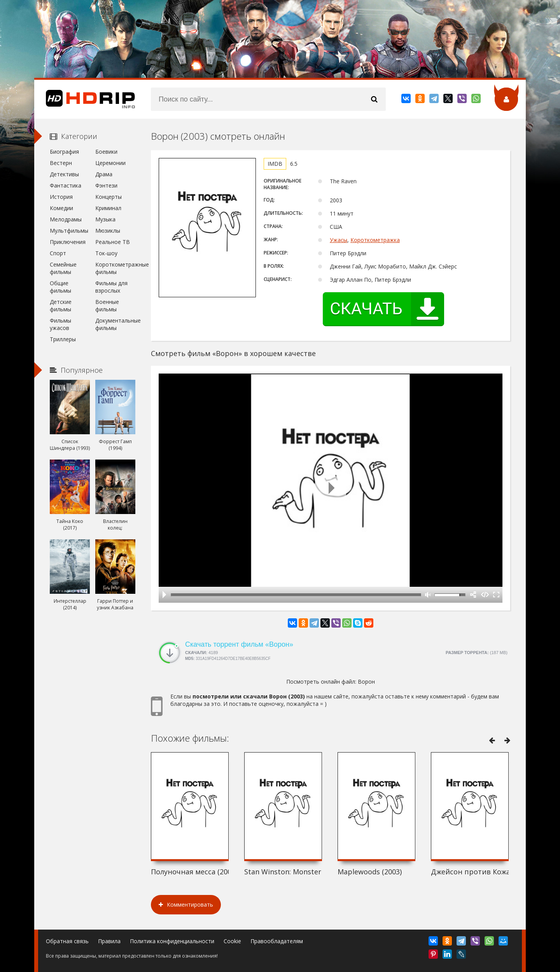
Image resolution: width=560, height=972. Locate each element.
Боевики (106, 152)
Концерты (108, 197)
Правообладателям (277, 941)
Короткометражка (375, 240)
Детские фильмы (61, 305)
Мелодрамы (66, 219)
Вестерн (61, 163)
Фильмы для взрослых (111, 287)
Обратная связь (67, 941)
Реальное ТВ (113, 242)
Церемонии (110, 163)
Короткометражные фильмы (115, 268)
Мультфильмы (69, 231)
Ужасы (339, 240)
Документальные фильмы (115, 324)
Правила (109, 941)
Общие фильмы (60, 287)
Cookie (232, 941)
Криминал (108, 208)
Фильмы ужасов (60, 324)
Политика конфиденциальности (172, 941)
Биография (64, 152)
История (61, 197)
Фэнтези (106, 185)
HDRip (85, 99)
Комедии (61, 208)
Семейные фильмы (63, 268)
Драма (104, 174)
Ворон (366, 682)
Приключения (68, 242)
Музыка (105, 219)
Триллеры (63, 339)
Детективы (64, 174)
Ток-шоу (106, 253)
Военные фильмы (107, 305)
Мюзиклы (108, 231)
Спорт (58, 253)
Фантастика (66, 185)
